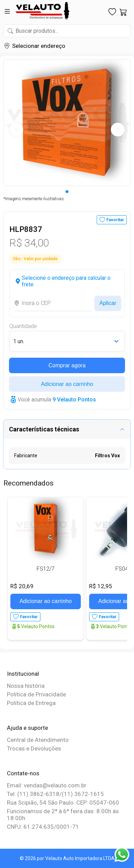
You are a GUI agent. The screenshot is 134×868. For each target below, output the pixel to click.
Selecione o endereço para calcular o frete (66, 281)
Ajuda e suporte (27, 728)
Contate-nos (23, 773)
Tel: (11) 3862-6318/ (34, 794)
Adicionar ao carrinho (67, 384)
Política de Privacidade (36, 694)
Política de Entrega (31, 703)
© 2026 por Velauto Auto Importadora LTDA (67, 858)
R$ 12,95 (101, 586)
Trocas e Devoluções (34, 748)
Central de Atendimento (38, 740)
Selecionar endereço (39, 46)
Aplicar (108, 303)
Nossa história (26, 686)
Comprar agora (67, 365)
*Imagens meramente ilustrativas (34, 199)
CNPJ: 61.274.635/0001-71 (43, 827)
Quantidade (23, 326)
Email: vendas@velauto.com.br (47, 785)
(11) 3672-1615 (83, 794)
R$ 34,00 (29, 243)
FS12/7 (46, 569)
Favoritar (115, 220)
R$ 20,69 (22, 586)
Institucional (23, 674)
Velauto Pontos (36, 626)
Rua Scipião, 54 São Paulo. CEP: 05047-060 (63, 803)
